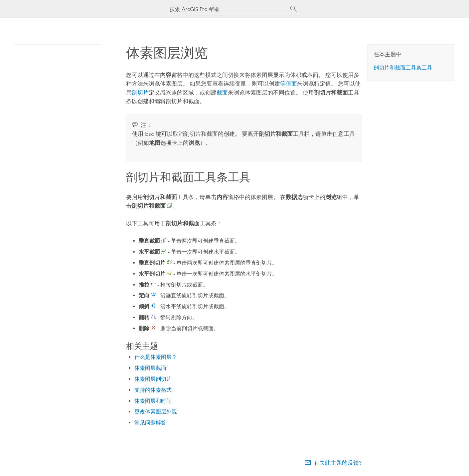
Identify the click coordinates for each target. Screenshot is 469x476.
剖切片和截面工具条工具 (403, 68)
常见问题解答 (150, 423)
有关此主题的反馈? (338, 463)
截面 (222, 93)
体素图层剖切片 (153, 379)
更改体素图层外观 (156, 412)
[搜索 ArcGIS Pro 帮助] (228, 9)
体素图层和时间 (153, 401)
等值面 (289, 84)
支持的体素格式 (153, 390)
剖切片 (140, 93)
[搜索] (294, 9)
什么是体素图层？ (156, 357)
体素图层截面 (150, 368)
